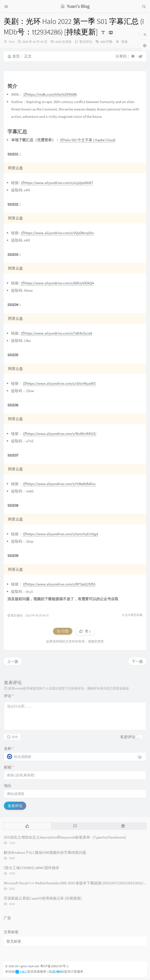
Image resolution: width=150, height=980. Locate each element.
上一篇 (13, 661)
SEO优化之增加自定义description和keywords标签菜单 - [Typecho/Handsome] (65, 837)
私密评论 (128, 737)
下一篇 (137, 661)
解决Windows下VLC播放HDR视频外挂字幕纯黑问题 (45, 852)
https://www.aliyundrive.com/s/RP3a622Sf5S (59, 584)
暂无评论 (86, 42)
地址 (8, 786)
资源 (124, 42)
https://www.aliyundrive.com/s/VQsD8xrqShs (57, 233)
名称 (9, 748)
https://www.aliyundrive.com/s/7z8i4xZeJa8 (56, 333)
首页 (14, 56)
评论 (9, 696)
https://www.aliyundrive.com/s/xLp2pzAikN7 (57, 183)
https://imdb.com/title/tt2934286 (50, 94)
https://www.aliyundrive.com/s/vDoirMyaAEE (59, 383)
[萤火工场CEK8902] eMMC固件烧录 (31, 868)
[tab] (27, 826)
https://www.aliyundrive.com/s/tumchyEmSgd (60, 534)
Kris (12, 42)
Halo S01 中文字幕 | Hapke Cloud (87, 140)
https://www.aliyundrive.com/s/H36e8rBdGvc (59, 484)
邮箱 (9, 767)
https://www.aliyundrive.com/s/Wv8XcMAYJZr (60, 434)
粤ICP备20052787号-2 (54, 966)
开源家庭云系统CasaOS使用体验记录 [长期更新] (43, 898)
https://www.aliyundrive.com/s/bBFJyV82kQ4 (57, 283)
